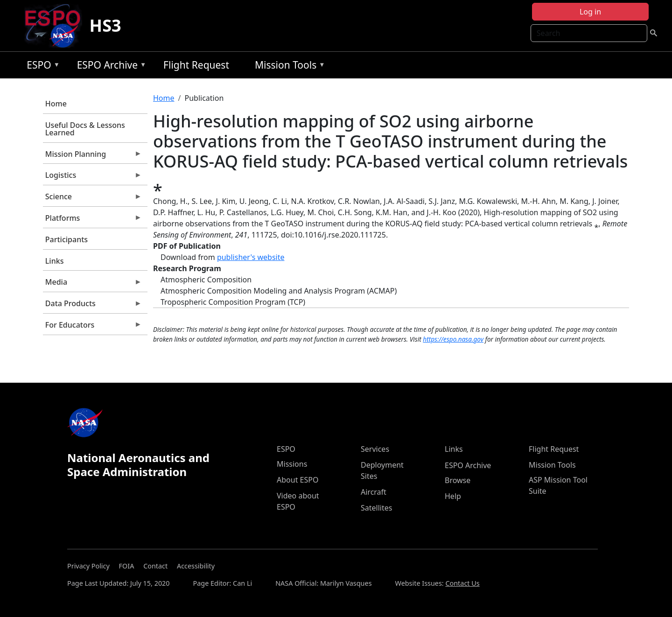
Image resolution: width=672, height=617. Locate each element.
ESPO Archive (109, 67)
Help (453, 496)
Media (92, 284)
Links (55, 261)
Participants (66, 239)
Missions (292, 464)
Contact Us (462, 583)
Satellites (376, 508)
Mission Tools (288, 67)
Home (56, 104)
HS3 (105, 25)
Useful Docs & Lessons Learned (85, 129)
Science (92, 199)
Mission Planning (92, 156)
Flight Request (196, 65)
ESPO (41, 67)
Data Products (92, 306)
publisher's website (251, 257)
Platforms (92, 220)
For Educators (92, 327)
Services (375, 449)
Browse (458, 480)
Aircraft (374, 492)
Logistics (92, 177)
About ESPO (297, 480)
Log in (590, 12)
